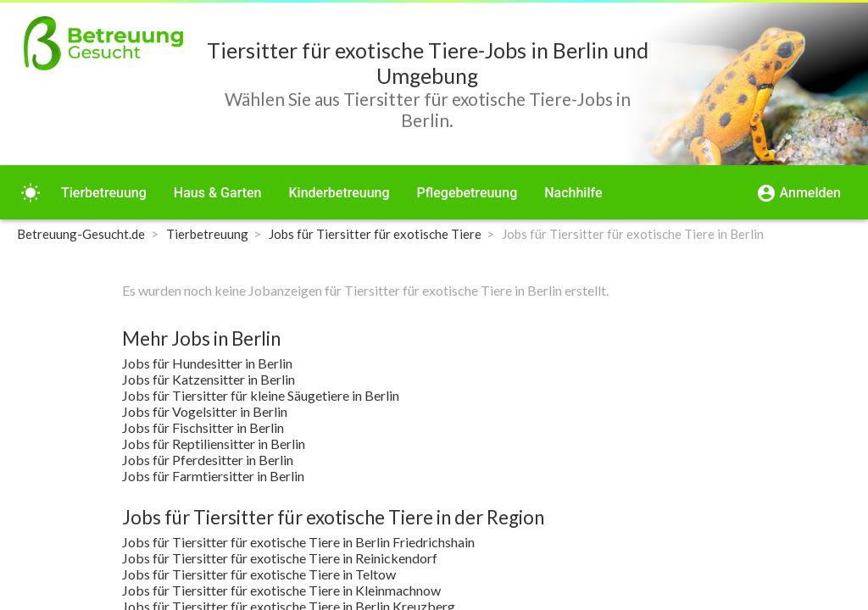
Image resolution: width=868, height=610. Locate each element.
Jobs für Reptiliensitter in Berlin (214, 444)
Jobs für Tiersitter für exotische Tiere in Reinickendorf (280, 558)
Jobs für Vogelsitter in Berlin (205, 411)
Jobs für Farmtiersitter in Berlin (213, 476)
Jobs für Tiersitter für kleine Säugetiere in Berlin (261, 395)
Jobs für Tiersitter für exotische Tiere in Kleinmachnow (281, 590)
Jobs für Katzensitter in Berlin (209, 379)
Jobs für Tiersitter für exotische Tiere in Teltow (259, 574)
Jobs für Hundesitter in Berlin (207, 363)
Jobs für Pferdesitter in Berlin (208, 460)
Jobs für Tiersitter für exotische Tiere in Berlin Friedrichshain (298, 542)
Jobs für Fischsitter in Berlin (203, 427)
